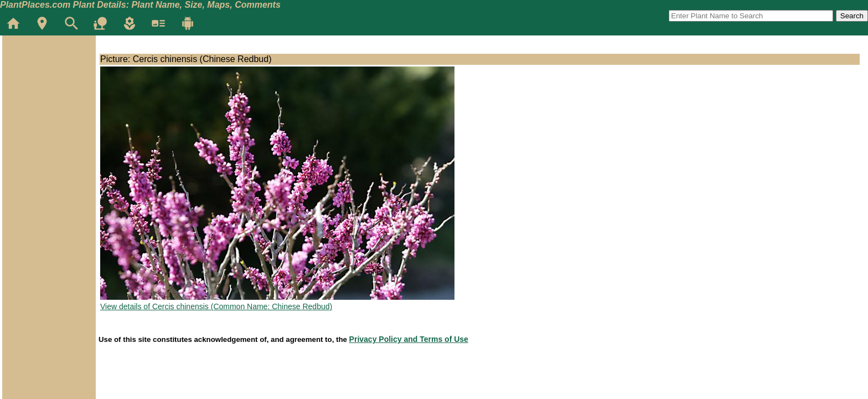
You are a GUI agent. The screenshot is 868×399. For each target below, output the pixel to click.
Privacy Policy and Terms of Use (409, 339)
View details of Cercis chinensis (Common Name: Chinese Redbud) (216, 306)
